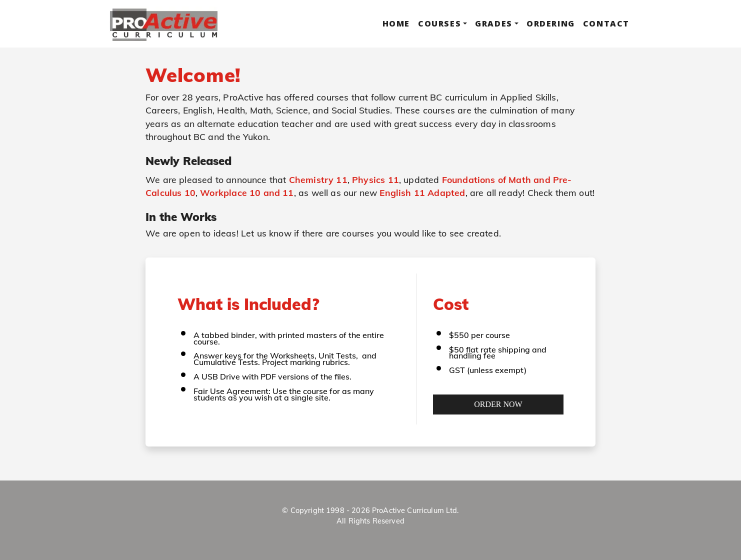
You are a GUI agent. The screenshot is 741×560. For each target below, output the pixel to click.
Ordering (551, 23)
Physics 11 (375, 179)
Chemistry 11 (318, 179)
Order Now (498, 404)
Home (396, 23)
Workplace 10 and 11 (247, 192)
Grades (494, 23)
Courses (439, 23)
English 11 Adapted (422, 192)
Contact (606, 23)
